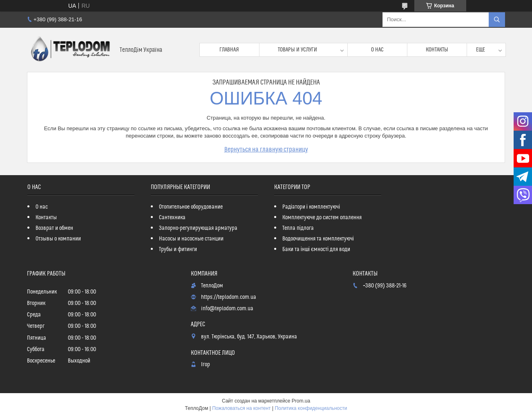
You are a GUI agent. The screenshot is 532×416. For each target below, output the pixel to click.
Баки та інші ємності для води (316, 249)
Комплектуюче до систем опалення (322, 218)
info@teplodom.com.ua (227, 309)
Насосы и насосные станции (191, 239)
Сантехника (172, 218)
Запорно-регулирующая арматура (198, 228)
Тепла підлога (298, 228)
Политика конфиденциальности (311, 408)
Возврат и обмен (54, 228)
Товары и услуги (297, 50)
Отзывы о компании (58, 239)
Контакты (437, 50)
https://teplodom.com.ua (229, 297)
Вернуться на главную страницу (266, 149)
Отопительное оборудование (191, 207)
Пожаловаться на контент (241, 408)
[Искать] (497, 20)
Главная (229, 50)
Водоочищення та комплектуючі (318, 239)
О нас (377, 50)
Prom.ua (301, 401)
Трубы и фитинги (178, 249)
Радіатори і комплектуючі (311, 207)
